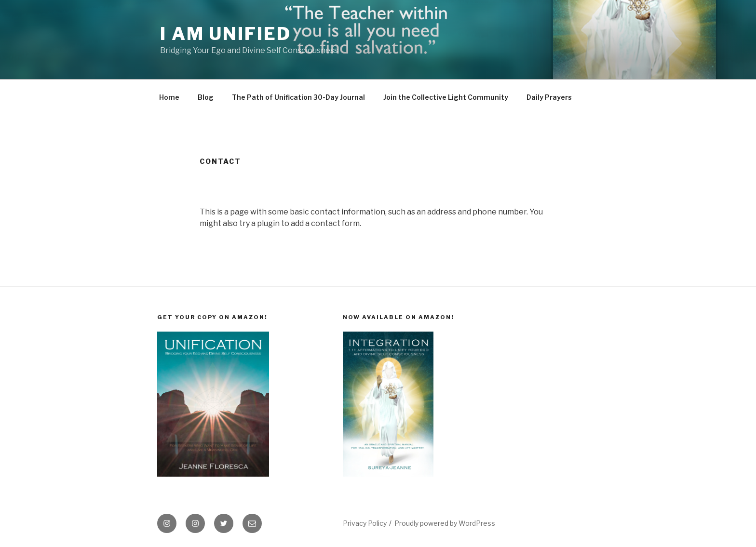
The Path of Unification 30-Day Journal (298, 97)
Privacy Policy (365, 523)
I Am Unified (226, 34)
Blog (206, 97)
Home (169, 97)
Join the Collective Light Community (446, 97)
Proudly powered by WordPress (445, 523)
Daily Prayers (549, 97)
